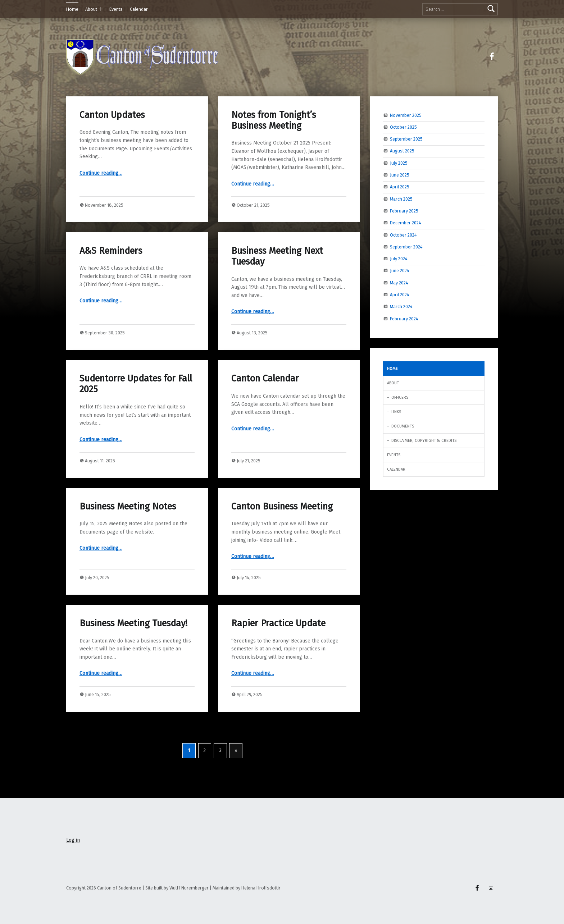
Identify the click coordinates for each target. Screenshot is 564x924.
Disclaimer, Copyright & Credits (424, 440)
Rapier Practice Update (278, 623)
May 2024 (399, 282)
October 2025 (403, 127)
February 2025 (404, 211)
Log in (73, 840)
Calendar (139, 9)
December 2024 (406, 223)
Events (116, 9)
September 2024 (406, 247)
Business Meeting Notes (128, 506)
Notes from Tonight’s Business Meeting (274, 120)
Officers (400, 397)
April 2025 (400, 187)
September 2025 (406, 139)
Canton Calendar (265, 378)
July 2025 (399, 163)
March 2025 (401, 199)
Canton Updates (112, 115)
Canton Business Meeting (282, 506)
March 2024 (401, 307)
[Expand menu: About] (101, 9)
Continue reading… (101, 173)
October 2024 (403, 235)
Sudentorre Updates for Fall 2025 (136, 384)
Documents (403, 426)
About (91, 9)
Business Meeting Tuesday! (133, 623)
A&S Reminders (111, 251)
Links (396, 412)
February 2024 (404, 318)
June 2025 (400, 175)
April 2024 (400, 295)
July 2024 (399, 259)
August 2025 (402, 151)
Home (72, 9)
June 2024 (400, 271)
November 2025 (406, 115)
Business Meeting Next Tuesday (277, 256)
